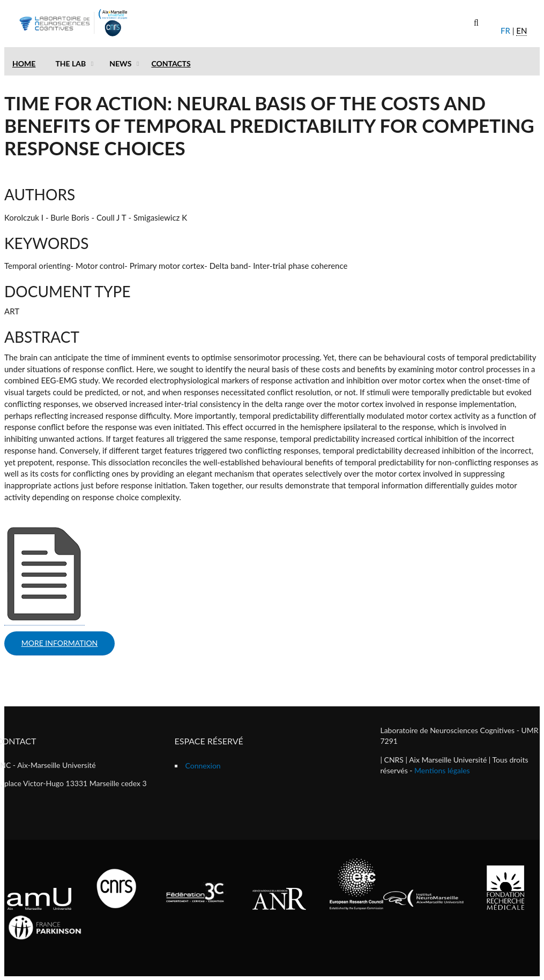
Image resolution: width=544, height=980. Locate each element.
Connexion (203, 766)
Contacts (171, 63)
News (120, 63)
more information (60, 643)
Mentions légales (442, 770)
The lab (70, 63)
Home (24, 63)
